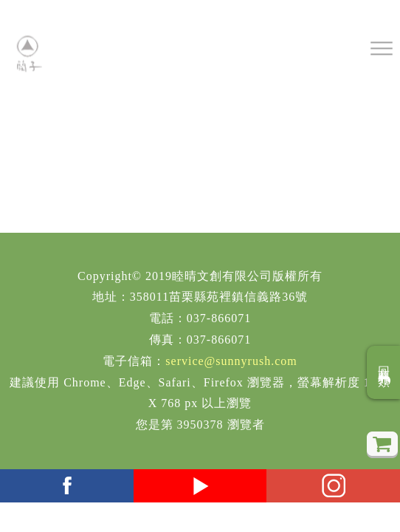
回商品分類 (384, 372)
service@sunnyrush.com (231, 361)
